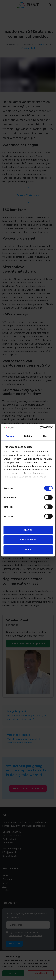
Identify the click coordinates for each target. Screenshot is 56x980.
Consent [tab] (10, 436)
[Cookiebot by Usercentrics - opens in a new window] (40, 428)
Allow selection (28, 540)
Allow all (28, 530)
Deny (28, 550)
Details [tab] (28, 436)
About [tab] (46, 436)
